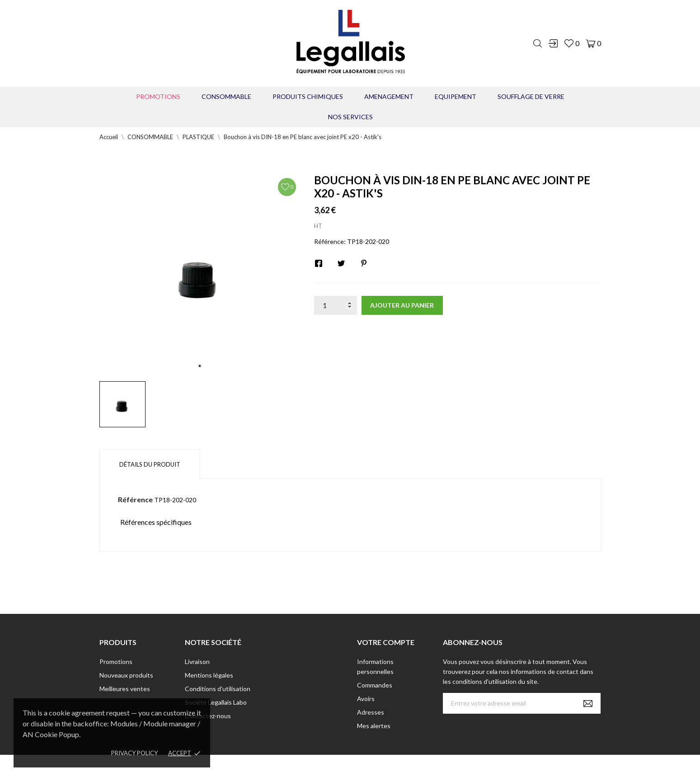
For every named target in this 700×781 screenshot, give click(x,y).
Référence (135, 499)
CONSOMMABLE (226, 96)
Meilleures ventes (125, 689)
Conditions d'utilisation (218, 689)
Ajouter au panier (402, 305)
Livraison (197, 662)
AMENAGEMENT (389, 96)
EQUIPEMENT (456, 96)
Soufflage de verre (531, 96)
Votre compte (386, 642)
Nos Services (350, 117)
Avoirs (366, 699)
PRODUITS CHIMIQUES (308, 96)
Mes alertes (374, 726)
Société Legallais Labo (216, 702)
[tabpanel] (200, 274)
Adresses (371, 712)
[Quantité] (336, 305)
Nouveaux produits (126, 675)
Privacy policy (134, 753)
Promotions (158, 96)
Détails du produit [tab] (150, 464)
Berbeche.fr (428, 768)
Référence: (330, 241)
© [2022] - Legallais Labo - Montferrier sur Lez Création (334, 768)
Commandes (375, 685)
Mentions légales (209, 675)
